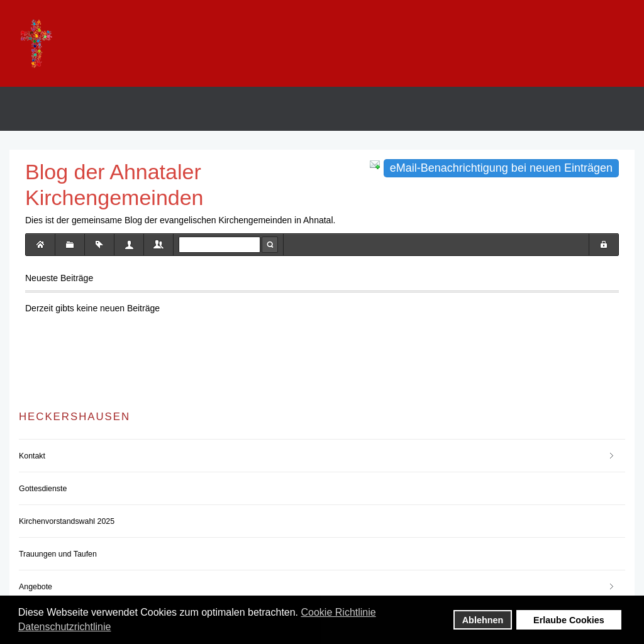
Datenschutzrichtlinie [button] (65, 627)
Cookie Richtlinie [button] (339, 612)
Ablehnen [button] (483, 620)
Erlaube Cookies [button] (569, 620)
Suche (270, 245)
